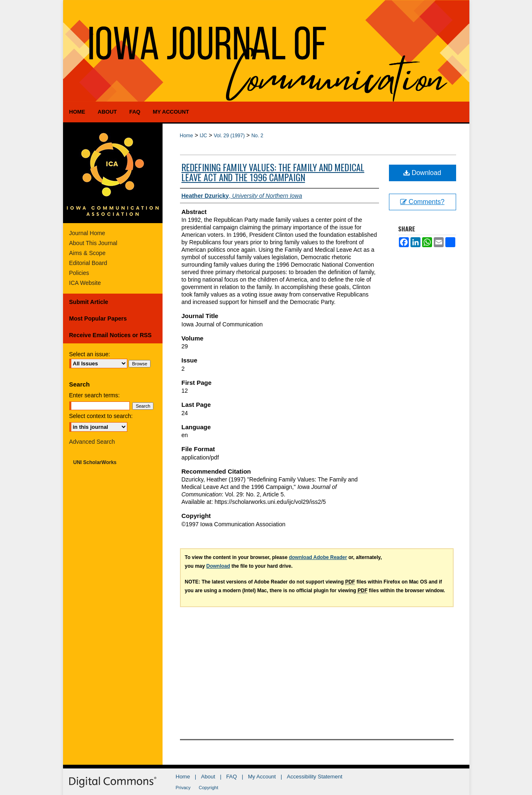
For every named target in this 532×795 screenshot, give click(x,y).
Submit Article (89, 302)
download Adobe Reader (318, 557)
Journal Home (87, 233)
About (208, 777)
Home (187, 136)
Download (422, 173)
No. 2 (257, 136)
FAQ (231, 777)
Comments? (422, 202)
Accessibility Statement (315, 777)
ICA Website (85, 283)
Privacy (183, 788)
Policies (79, 273)
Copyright (208, 788)
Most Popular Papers (98, 318)
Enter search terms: (95, 395)
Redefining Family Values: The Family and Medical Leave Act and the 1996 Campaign (273, 172)
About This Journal (93, 243)
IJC (203, 136)
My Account (262, 777)
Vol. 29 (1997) (229, 136)
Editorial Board (88, 263)
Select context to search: (101, 416)
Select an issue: (90, 354)
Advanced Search (92, 442)
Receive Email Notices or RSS (111, 335)
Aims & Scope (87, 253)
